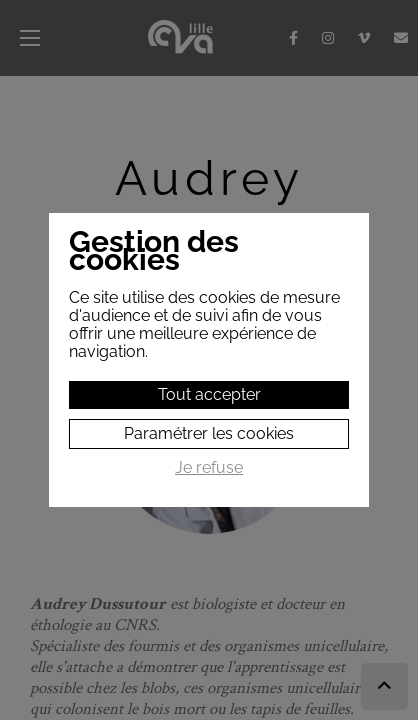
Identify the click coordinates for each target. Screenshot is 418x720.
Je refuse (209, 468)
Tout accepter (209, 394)
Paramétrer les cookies (209, 433)
